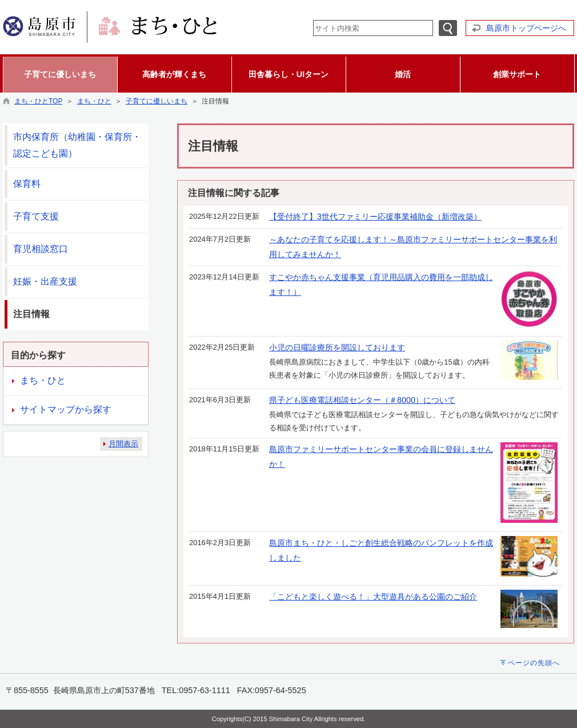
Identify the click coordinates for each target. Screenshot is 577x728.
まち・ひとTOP (38, 101)
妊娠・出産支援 (45, 281)
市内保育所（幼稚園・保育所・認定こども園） (77, 145)
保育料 (27, 184)
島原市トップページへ (526, 28)
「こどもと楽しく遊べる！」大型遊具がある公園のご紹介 (373, 597)
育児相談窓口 (41, 249)
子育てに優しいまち (157, 101)
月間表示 (123, 444)
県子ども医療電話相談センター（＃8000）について (362, 400)
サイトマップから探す (66, 409)
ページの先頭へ (534, 663)
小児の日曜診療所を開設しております (337, 347)
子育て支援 (36, 216)
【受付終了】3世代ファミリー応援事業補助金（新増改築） (375, 217)
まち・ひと (94, 101)
